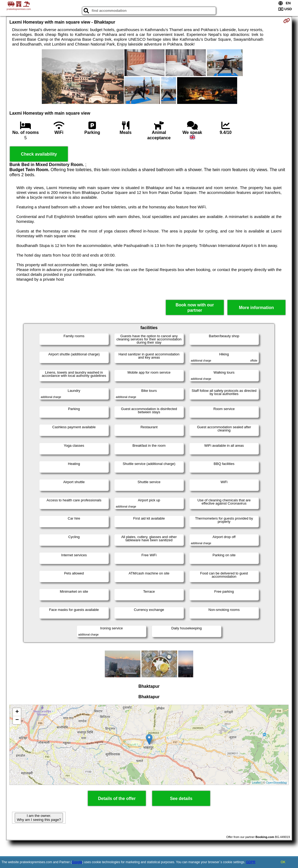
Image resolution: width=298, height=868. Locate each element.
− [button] (17, 720)
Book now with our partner (195, 307)
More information (256, 308)
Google (77, 862)
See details (181, 799)
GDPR (251, 862)
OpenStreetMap (277, 783)
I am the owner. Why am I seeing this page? (39, 818)
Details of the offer (117, 799)
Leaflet (256, 783)
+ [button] (17, 712)
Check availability (39, 154)
